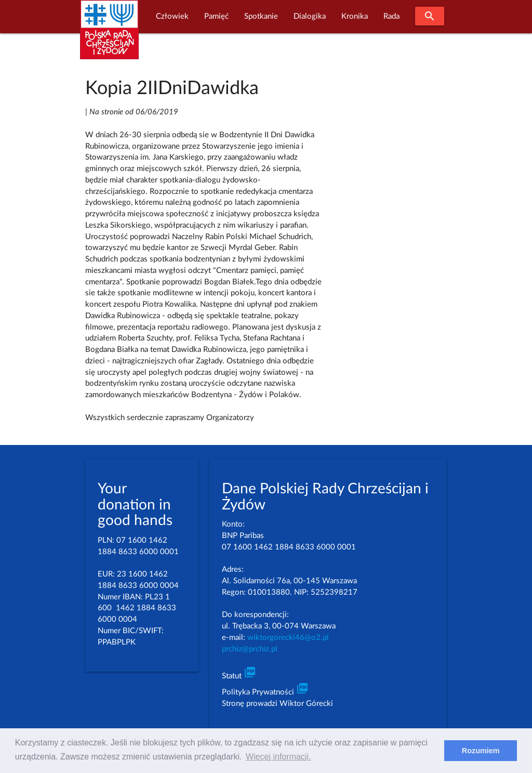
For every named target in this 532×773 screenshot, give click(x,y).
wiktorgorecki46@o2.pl (288, 638)
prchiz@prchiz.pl (250, 649)
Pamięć (216, 16)
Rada (391, 16)
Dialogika (310, 16)
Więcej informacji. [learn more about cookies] (278, 757)
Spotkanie (261, 16)
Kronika (355, 16)
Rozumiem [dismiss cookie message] (481, 751)
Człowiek (172, 16)
